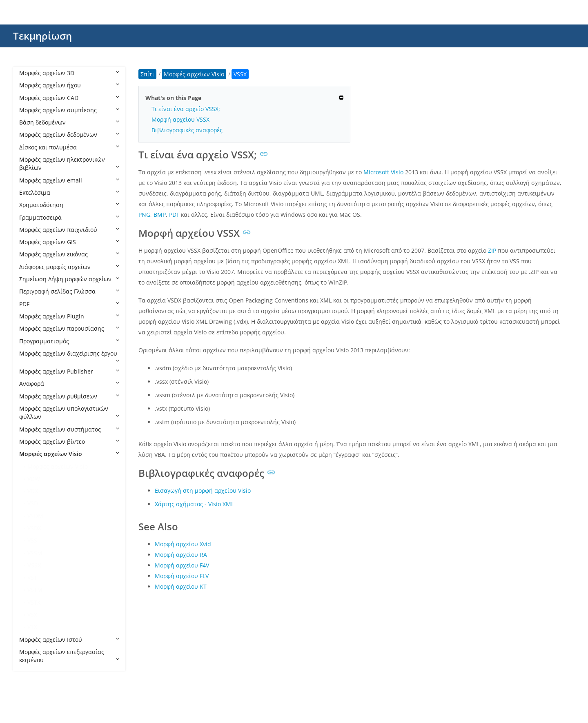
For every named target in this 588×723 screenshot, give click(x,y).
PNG (144, 215)
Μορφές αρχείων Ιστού (69, 640)
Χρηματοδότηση (69, 205)
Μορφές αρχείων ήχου (69, 85)
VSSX (34, 565)
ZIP (492, 250)
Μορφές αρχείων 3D (69, 73)
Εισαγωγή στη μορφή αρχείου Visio (203, 491)
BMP (160, 215)
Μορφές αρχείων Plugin (69, 316)
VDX (33, 491)
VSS (32, 540)
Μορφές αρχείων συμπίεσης (69, 110)
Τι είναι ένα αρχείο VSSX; (186, 109)
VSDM (35, 516)
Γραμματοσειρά (69, 217)
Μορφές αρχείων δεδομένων (69, 135)
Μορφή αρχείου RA (181, 555)
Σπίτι (147, 74)
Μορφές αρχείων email (69, 180)
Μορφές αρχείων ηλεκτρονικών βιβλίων (69, 164)
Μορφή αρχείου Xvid (183, 544)
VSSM (35, 553)
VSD (33, 503)
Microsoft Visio (383, 172)
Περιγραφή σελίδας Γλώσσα (69, 291)
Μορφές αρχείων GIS (69, 242)
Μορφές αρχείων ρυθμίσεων (69, 396)
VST (32, 577)
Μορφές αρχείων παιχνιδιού (69, 230)
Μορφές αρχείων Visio (69, 454)
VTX (32, 627)
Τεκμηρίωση (42, 36)
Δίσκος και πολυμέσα (69, 147)
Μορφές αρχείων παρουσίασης (69, 328)
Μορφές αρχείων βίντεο (69, 442)
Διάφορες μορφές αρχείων (69, 267)
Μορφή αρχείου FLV (182, 576)
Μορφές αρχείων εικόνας (69, 254)
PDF (69, 304)
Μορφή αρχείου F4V (182, 565)
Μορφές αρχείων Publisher (69, 371)
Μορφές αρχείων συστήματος (69, 429)
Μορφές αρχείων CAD (69, 98)
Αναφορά (69, 384)
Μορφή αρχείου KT (181, 586)
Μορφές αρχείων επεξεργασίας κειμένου (69, 656)
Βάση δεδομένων (69, 122)
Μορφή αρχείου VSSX (180, 119)
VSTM (35, 590)
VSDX (34, 528)
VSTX (34, 602)
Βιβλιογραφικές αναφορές (187, 130)
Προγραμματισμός (69, 341)
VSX (32, 615)
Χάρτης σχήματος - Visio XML (194, 504)
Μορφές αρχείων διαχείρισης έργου (69, 356)
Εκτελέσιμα (69, 192)
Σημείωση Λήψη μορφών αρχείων (69, 279)
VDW (34, 479)
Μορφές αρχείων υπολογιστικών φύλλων (69, 413)
